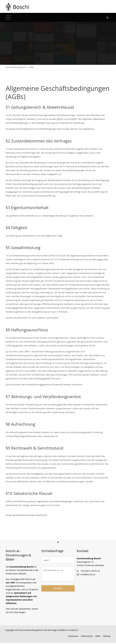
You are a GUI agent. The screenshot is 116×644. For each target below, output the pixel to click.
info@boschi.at (88, 575)
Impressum (73, 637)
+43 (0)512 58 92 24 (90, 572)
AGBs (98, 637)
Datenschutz (87, 637)
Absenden (58, 589)
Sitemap (106, 637)
